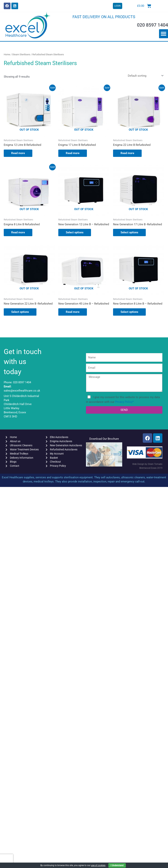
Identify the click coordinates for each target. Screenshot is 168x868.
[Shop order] (145, 76)
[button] (164, 34)
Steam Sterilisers (21, 54)
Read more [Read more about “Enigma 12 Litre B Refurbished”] (18, 153)
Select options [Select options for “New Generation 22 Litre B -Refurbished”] (20, 312)
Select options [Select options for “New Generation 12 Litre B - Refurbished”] (75, 232)
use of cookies (98, 865)
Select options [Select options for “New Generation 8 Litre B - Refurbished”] (129, 312)
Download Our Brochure (104, 439)
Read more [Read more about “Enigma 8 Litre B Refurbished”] (18, 232)
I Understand (117, 865)
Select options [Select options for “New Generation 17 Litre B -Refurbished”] (129, 232)
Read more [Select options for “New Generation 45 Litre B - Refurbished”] (73, 312)
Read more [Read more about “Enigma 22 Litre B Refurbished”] (127, 153)
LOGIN (118, 6)
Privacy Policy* (124, 402)
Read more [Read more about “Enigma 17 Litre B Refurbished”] (73, 153)
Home (7, 54)
